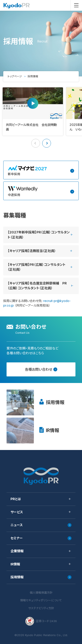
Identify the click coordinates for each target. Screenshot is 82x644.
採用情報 (55, 402)
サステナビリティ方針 (41, 608)
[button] (47, 143)
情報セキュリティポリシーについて (41, 600)
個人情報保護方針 (41, 593)
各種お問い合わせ (41, 369)
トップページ (15, 76)
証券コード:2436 (41, 621)
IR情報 (52, 430)
